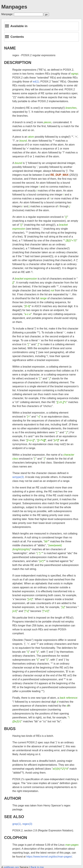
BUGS (10, 729)
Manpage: (7, 14)
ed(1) (36, 82)
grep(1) (17, 824)
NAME (10, 48)
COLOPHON (16, 838)
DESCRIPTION (18, 62)
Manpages (14, 7)
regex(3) (27, 824)
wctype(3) (18, 477)
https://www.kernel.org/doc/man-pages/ (49, 857)
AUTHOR (13, 798)
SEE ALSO (14, 817)
